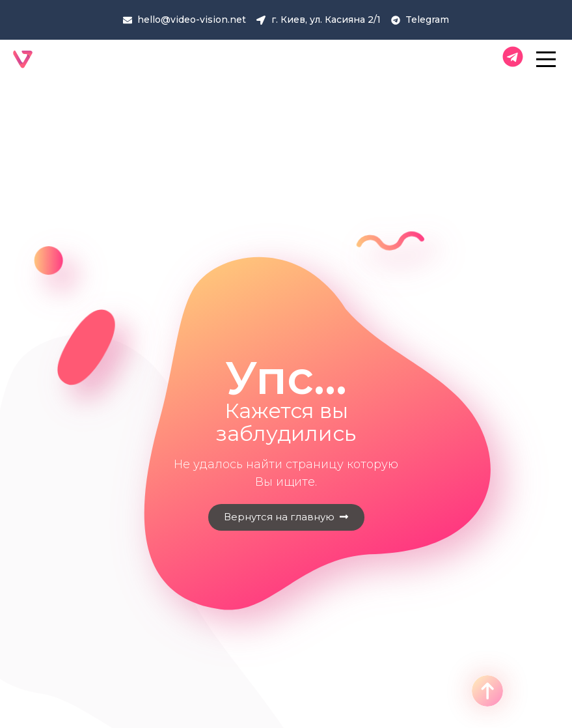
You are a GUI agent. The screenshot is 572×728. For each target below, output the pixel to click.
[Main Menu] (549, 59)
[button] (286, 517)
